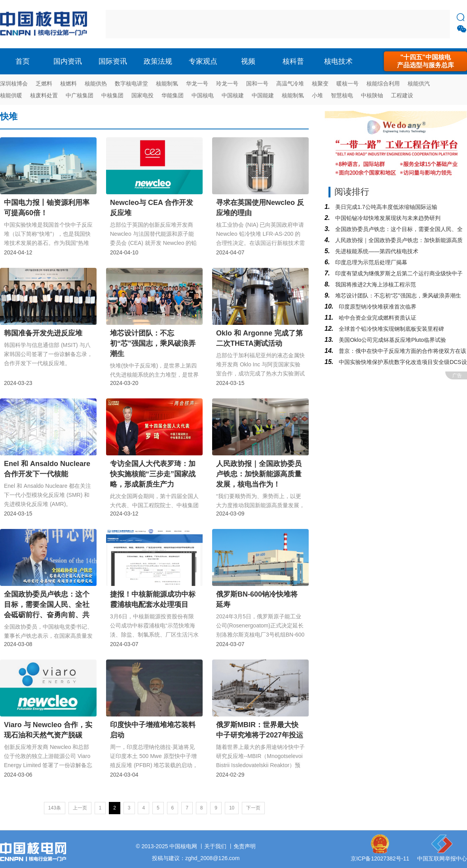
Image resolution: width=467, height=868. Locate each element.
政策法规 (158, 61)
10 (232, 808)
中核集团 (112, 95)
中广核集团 (80, 95)
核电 (46, 24)
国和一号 (257, 83)
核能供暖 (11, 95)
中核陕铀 (372, 95)
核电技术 (338, 61)
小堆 (317, 95)
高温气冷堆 (290, 83)
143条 (55, 808)
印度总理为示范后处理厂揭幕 (370, 262)
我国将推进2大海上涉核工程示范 (375, 284)
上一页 (80, 808)
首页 (23, 61)
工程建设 (402, 95)
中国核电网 (183, 846)
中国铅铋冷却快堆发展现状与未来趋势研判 (387, 218)
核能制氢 (167, 83)
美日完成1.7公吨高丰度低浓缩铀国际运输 (385, 207)
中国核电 (203, 95)
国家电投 (142, 95)
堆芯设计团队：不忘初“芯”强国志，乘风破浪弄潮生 (397, 296)
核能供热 (96, 83)
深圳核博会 (14, 83)
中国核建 (233, 95)
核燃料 (68, 83)
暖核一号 (347, 83)
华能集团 (173, 95)
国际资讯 (113, 61)
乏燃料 (44, 83)
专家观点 (203, 61)
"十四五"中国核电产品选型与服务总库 (425, 61)
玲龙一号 (227, 83)
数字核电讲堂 (131, 83)
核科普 (293, 61)
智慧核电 (342, 95)
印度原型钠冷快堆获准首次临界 (377, 307)
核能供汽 (419, 83)
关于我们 (215, 846)
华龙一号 (197, 83)
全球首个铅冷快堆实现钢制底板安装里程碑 (391, 329)
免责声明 (245, 846)
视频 (248, 61)
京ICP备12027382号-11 (380, 859)
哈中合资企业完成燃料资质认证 (377, 318)
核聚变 (320, 83)
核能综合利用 (383, 83)
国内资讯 (68, 61)
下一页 (253, 808)
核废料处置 (44, 95)
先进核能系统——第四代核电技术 (376, 251)
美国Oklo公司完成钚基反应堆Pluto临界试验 (392, 340)
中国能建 (263, 95)
